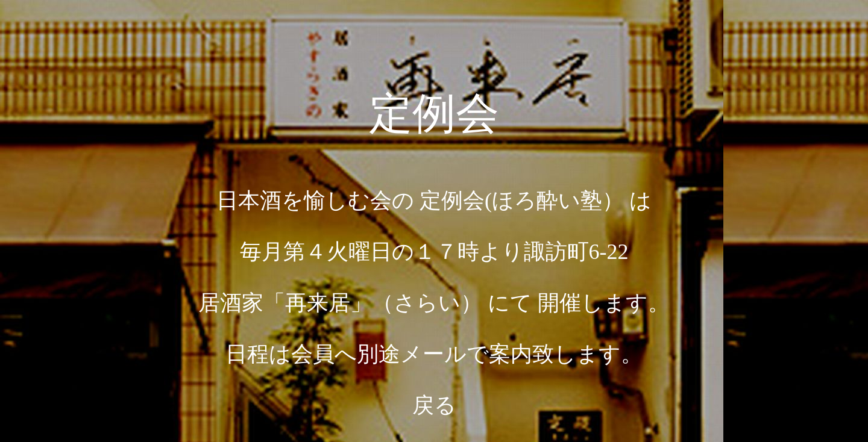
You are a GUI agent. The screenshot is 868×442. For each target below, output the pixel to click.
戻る (434, 405)
